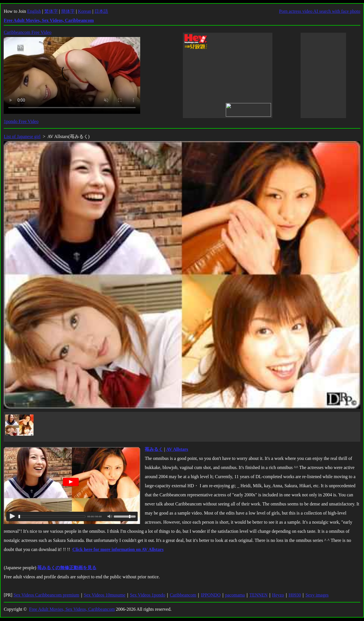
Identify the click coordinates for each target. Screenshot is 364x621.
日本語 (101, 11)
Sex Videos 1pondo (148, 595)
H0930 (295, 595)
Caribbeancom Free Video (28, 32)
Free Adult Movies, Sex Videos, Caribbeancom (72, 609)
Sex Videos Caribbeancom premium (46, 595)
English (34, 11)
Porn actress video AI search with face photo (320, 11)
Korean (85, 11)
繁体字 (51, 11)
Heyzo (278, 595)
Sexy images (317, 595)
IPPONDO (211, 595)
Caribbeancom (183, 595)
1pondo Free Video (21, 121)
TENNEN (258, 595)
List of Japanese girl (22, 136)
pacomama (235, 595)
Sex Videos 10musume (105, 595)
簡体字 (68, 11)
